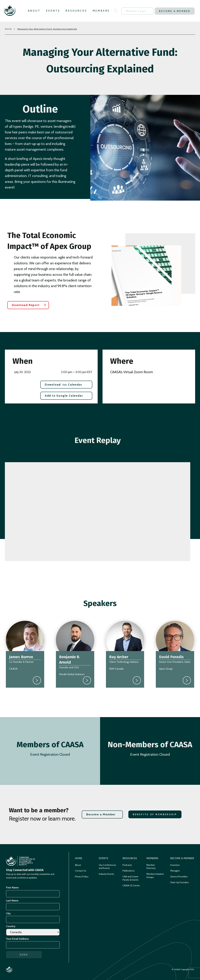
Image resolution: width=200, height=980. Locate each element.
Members (101, 11)
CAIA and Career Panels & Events (130, 878)
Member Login (136, 11)
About (34, 11)
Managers (175, 871)
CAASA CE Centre (131, 885)
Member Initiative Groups (155, 876)
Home (79, 858)
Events (53, 11)
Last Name (12, 901)
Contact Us (81, 871)
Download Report (26, 305)
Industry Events (106, 874)
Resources (76, 11)
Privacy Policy (82, 877)
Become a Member (175, 11)
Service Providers (179, 877)
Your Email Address (18, 939)
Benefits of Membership (155, 814)
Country (11, 926)
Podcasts (127, 865)
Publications (129, 871)
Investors (175, 865)
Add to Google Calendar (64, 396)
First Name (12, 888)
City (8, 913)
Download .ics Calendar (64, 385)
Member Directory (151, 867)
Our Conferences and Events (107, 867)
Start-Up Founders (180, 882)
